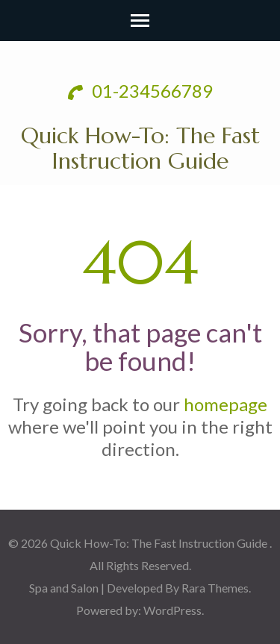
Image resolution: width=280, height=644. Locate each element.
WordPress (172, 610)
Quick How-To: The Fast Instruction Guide (140, 148)
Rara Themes (215, 588)
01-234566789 (140, 91)
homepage (225, 404)
